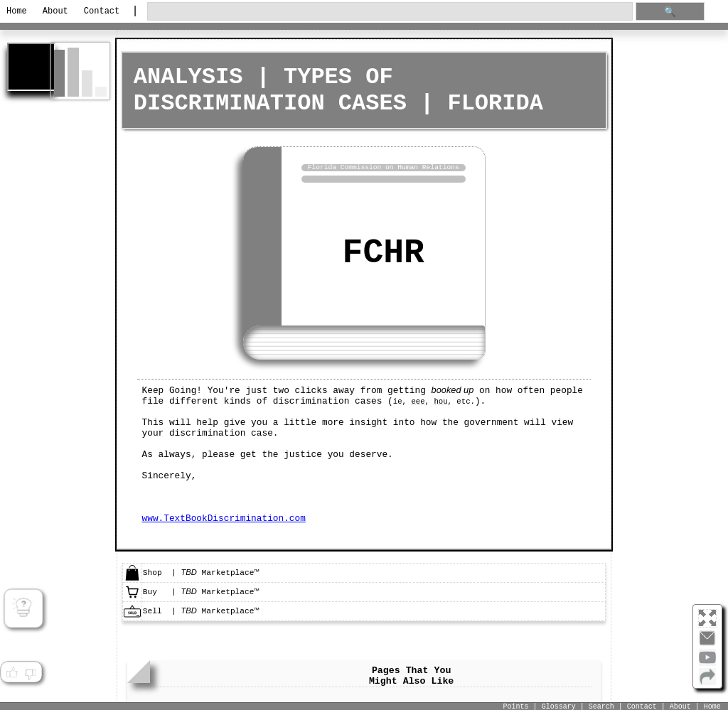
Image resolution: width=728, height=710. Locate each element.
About (55, 11)
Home (17, 11)
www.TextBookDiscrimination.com (224, 516)
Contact (102, 11)
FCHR (384, 252)
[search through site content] (390, 12)
